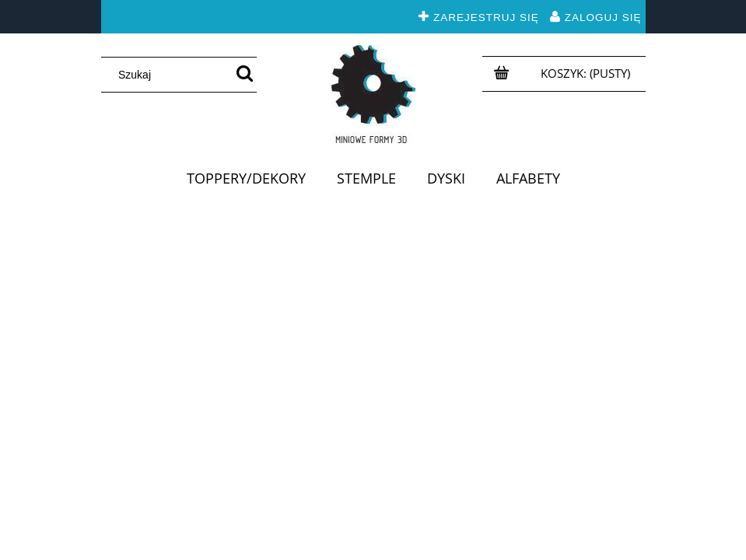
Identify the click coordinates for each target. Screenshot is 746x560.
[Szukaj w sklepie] (170, 75)
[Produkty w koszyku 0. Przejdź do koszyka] (587, 73)
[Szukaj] (245, 75)
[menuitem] (246, 178)
